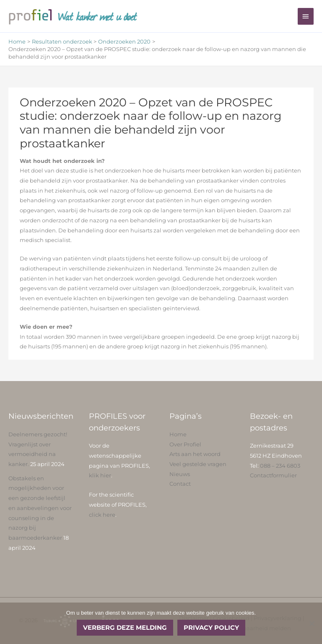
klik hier (100, 475)
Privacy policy (211, 627)
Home (178, 434)
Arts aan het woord (195, 454)
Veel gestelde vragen (198, 464)
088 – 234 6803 (280, 466)
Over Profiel (185, 444)
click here (102, 515)
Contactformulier (273, 475)
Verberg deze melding (125, 627)
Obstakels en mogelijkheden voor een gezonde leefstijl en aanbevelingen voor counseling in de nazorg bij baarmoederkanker (40, 508)
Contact (180, 484)
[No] (312, 623)
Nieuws (180, 474)
